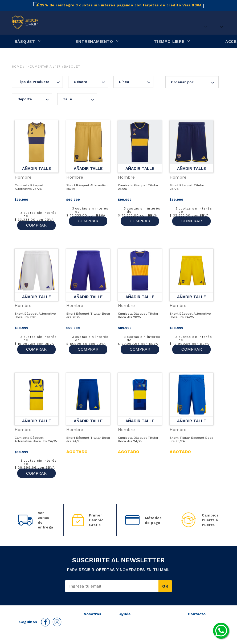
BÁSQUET (25, 42)
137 (58, 67)
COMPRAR (36, 221)
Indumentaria (39, 67)
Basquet (72, 67)
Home (17, 67)
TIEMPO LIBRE (169, 42)
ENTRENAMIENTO (94, 42)
